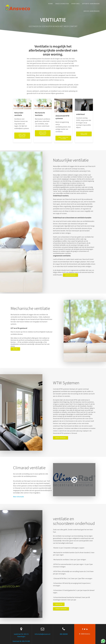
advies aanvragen (70, 275)
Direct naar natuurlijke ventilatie (22, 136)
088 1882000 (64, 634)
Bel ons (15, 349)
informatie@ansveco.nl (42, 634)
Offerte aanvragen (91, 4)
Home (51, 4)
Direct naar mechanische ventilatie (43, 133)
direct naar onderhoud (84, 134)
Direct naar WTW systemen (63, 138)
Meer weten (59, 604)
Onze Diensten (62, 4)
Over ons (76, 4)
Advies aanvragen (92, 11)
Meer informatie (18, 497)
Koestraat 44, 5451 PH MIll (21, 641)
